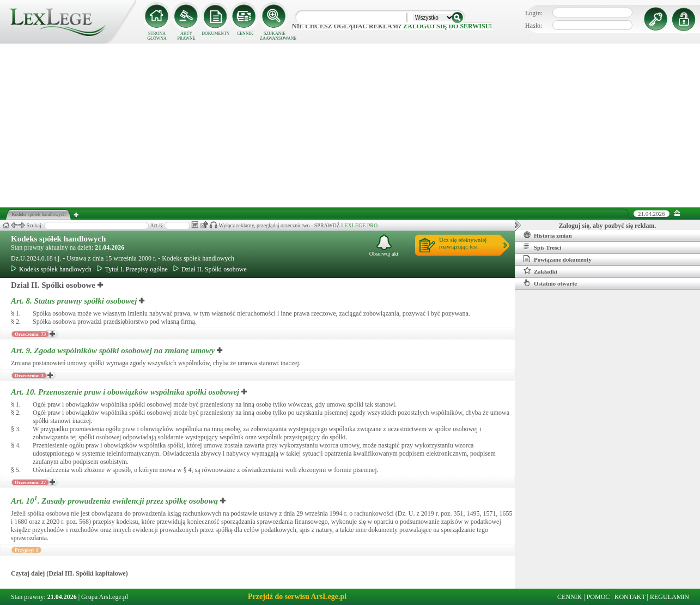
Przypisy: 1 (26, 550)
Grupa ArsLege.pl (105, 597)
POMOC (598, 597)
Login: (534, 13)
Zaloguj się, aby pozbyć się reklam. (608, 226)
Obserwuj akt (384, 246)
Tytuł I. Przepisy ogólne (132, 269)
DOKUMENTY (216, 34)
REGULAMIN (669, 597)
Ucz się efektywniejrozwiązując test (463, 243)
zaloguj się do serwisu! (448, 26)
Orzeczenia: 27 (30, 482)
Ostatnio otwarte (550, 283)
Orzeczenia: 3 (29, 376)
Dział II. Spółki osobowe (210, 269)
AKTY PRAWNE (186, 36)
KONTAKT (630, 597)
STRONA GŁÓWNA (157, 36)
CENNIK (245, 34)
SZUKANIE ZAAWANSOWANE (275, 36)
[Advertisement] (350, 125)
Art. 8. (75, 301)
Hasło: (534, 26)
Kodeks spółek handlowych (58, 239)
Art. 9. (114, 350)
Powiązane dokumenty (558, 259)
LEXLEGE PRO (359, 225)
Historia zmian (548, 235)
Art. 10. (126, 392)
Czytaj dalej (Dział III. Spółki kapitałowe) (69, 573)
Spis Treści (542, 247)
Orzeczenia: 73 (30, 334)
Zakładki (540, 271)
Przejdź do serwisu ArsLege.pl (297, 597)
